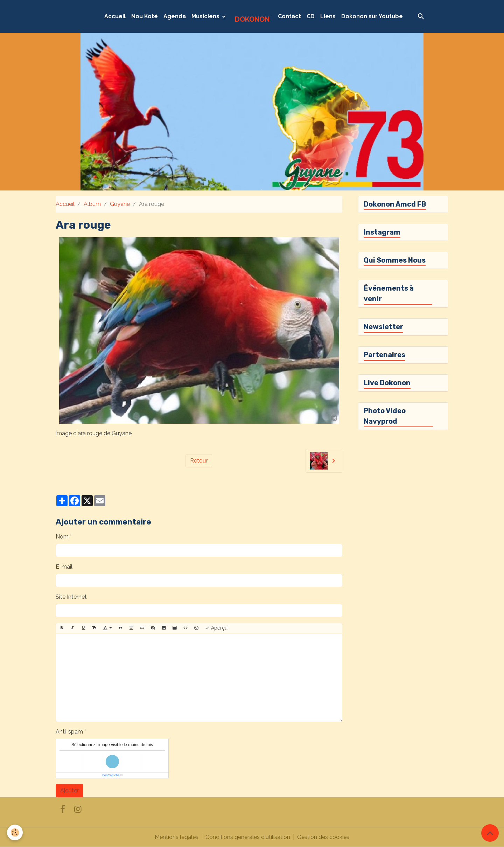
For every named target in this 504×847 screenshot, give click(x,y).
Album (92, 204)
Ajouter (69, 790)
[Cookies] (15, 832)
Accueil (115, 16)
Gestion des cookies (323, 837)
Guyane (120, 204)
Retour (199, 461)
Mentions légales (177, 837)
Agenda (175, 16)
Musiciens (206, 16)
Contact (289, 16)
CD (311, 16)
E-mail (64, 567)
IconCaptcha (111, 775)
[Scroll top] (490, 833)
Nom (62, 537)
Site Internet (71, 597)
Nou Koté (145, 16)
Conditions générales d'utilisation (248, 837)
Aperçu (216, 628)
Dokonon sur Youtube (372, 16)
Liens (328, 16)
